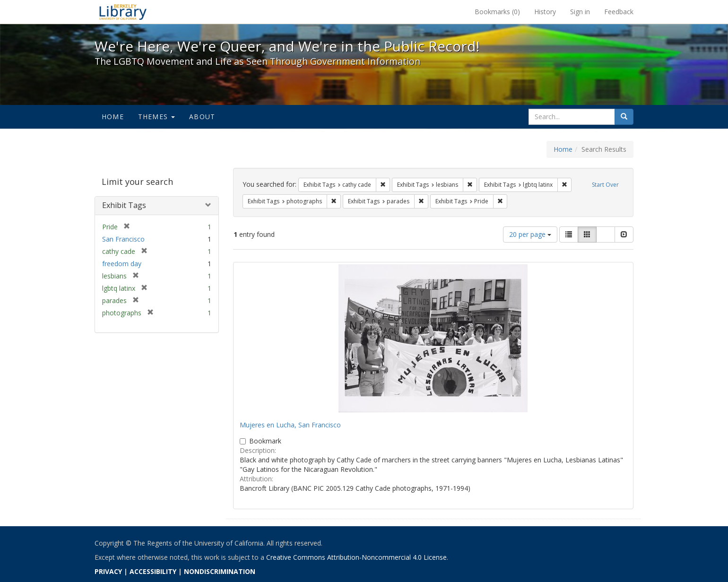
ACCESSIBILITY (153, 571)
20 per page (530, 234)
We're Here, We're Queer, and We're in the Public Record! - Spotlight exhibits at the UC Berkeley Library (123, 12)
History (545, 12)
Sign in (580, 12)
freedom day (122, 264)
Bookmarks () (497, 12)
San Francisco (123, 239)
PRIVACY (108, 571)
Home (113, 117)
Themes (156, 117)
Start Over (605, 185)
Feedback (619, 12)
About (202, 117)
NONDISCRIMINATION (220, 571)
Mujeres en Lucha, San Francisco (290, 425)
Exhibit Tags (124, 205)
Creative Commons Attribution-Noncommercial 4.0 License (356, 557)
